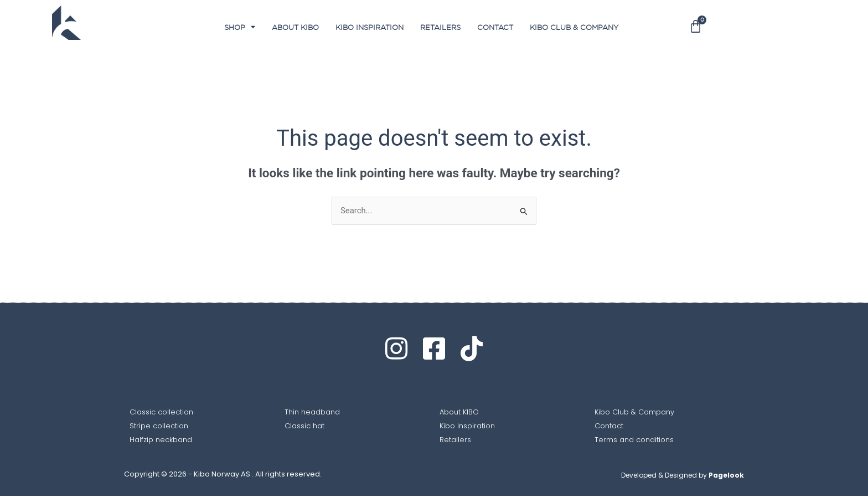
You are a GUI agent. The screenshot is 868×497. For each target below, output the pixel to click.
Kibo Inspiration (370, 27)
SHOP (240, 27)
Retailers (440, 27)
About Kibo (295, 27)
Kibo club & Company (574, 27)
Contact (495, 27)
